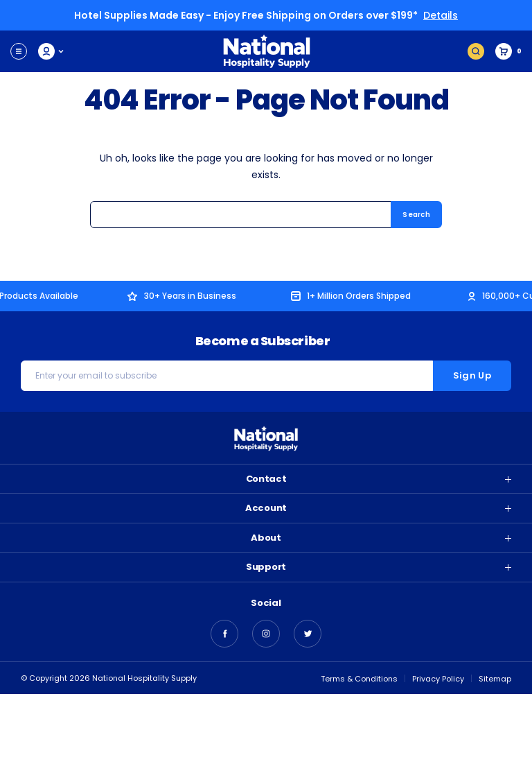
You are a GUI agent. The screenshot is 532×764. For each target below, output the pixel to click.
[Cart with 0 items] (508, 51)
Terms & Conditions (359, 679)
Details (441, 15)
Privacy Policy (438, 679)
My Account (52, 51)
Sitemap (495, 679)
